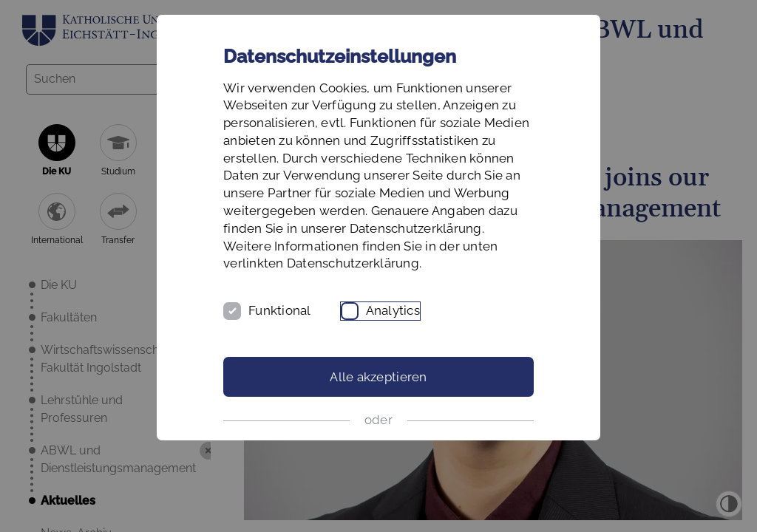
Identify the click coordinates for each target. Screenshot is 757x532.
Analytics (393, 310)
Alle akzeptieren (378, 377)
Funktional (280, 310)
